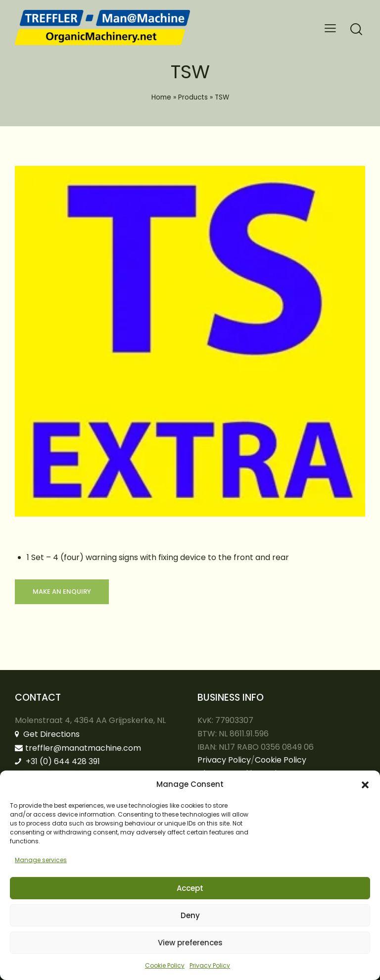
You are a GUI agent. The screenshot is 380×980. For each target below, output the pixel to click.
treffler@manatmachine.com (78, 748)
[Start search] (356, 29)
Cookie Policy (165, 965)
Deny (190, 915)
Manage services (41, 860)
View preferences (190, 943)
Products (193, 97)
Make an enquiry (62, 592)
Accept (190, 888)
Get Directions (47, 734)
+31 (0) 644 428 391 (57, 761)
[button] (365, 785)
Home (161, 97)
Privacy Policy (210, 965)
